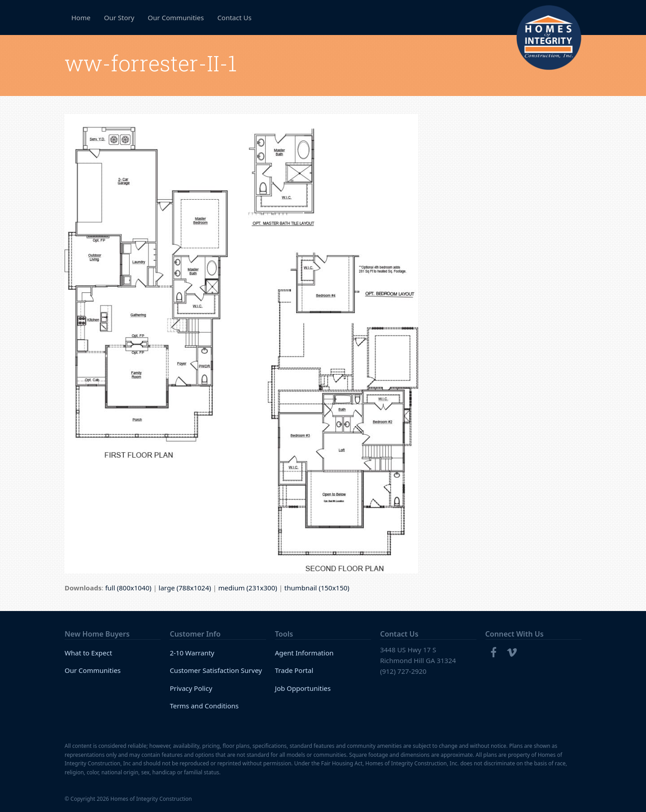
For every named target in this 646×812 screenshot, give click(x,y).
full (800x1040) (128, 588)
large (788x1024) (185, 588)
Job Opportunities (303, 688)
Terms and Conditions (204, 706)
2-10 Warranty (192, 653)
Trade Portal (294, 670)
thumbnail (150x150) (317, 588)
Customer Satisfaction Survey (216, 670)
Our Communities (93, 670)
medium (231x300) (248, 588)
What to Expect (88, 653)
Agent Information (304, 653)
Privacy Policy (191, 688)
